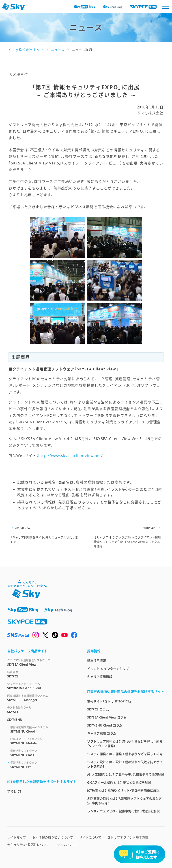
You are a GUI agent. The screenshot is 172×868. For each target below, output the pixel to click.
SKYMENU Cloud (43, 729)
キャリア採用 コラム (102, 733)
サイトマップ (17, 837)
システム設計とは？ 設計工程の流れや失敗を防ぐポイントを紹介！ (125, 764)
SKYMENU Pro (43, 765)
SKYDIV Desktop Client (42, 686)
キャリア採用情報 (100, 677)
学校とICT (14, 791)
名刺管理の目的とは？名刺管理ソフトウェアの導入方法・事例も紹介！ (124, 801)
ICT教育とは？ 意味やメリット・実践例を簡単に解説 (123, 790)
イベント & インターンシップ (108, 669)
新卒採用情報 (97, 661)
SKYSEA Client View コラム (107, 717)
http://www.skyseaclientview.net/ (71, 456)
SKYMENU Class (43, 753)
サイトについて (90, 837)
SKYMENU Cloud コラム (105, 725)
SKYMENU (15, 720)
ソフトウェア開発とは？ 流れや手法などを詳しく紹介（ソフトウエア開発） (125, 744)
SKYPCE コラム (98, 709)
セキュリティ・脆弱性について (28, 845)
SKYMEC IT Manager (42, 698)
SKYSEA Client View (42, 662)
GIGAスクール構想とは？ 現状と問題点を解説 (119, 782)
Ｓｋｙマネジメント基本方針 (128, 837)
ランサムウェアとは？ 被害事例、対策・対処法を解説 (123, 811)
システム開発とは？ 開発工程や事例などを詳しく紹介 (125, 754)
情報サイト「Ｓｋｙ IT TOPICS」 (109, 701)
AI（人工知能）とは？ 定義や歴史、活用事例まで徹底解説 (126, 774)
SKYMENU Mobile (43, 741)
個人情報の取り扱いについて (53, 837)
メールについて (67, 845)
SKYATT (42, 710)
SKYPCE (42, 674)
